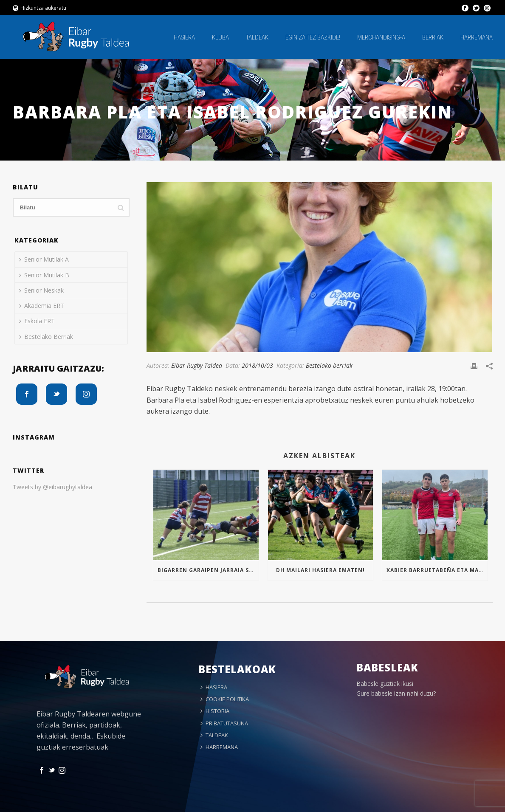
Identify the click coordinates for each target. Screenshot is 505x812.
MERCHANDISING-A (381, 37)
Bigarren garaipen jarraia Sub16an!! (208, 570)
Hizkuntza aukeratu (40, 8)
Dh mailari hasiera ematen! (320, 570)
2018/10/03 (257, 365)
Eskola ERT (37, 321)
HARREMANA (477, 37)
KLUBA (220, 37)
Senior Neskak (41, 290)
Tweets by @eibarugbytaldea (52, 487)
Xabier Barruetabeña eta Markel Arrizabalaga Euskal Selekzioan (437, 570)
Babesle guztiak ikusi (385, 684)
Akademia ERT (42, 306)
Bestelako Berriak (46, 337)
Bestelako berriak (329, 365)
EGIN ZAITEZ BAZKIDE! (313, 37)
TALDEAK (257, 37)
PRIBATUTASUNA (224, 723)
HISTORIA (215, 711)
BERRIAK (433, 37)
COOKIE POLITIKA (225, 699)
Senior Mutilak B (44, 275)
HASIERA (184, 37)
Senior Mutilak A (44, 259)
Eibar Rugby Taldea (197, 365)
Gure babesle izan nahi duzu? (396, 693)
